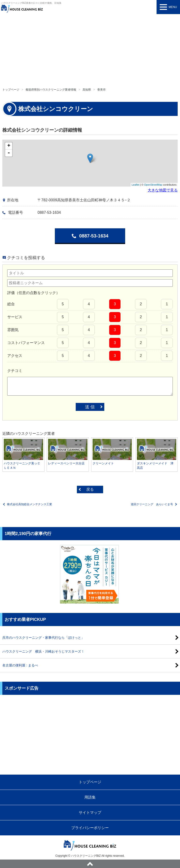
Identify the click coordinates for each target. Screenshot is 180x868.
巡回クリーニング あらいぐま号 (152, 504)
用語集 (90, 797)
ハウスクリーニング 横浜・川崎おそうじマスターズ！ (43, 651)
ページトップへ (90, 864)
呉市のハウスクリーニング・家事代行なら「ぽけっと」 (43, 638)
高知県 (87, 90)
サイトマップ (90, 813)
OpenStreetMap (153, 185)
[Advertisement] (90, 49)
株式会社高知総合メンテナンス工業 (30, 504)
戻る (90, 489)
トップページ (11, 90)
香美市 (101, 90)
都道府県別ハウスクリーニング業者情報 (51, 90)
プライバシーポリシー (90, 828)
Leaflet (136, 185)
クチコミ (15, 371)
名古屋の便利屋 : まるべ (20, 665)
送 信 (90, 407)
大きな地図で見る (163, 190)
